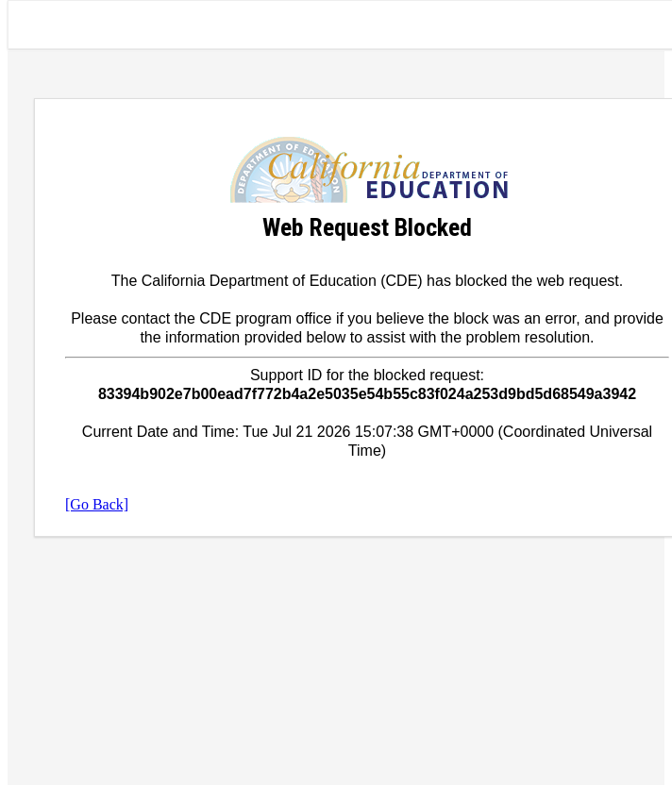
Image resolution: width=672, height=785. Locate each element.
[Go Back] (97, 504)
